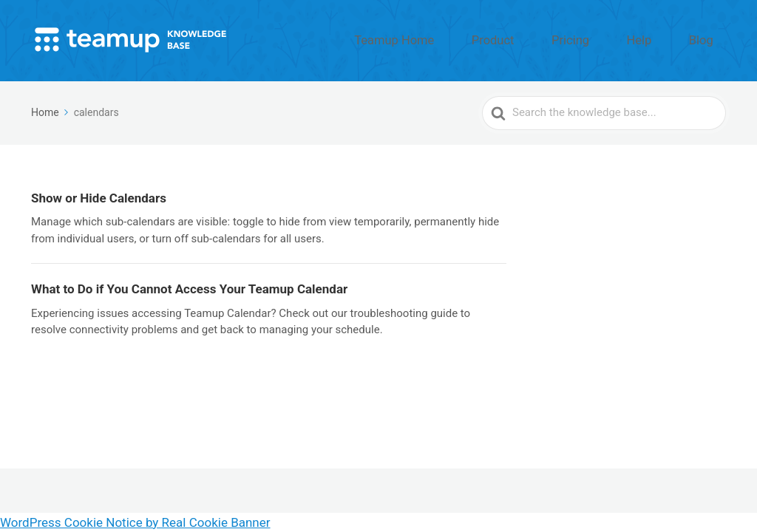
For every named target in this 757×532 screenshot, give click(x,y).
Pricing (611, 39)
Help (663, 39)
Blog (709, 39)
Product (550, 39)
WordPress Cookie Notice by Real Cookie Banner (135, 522)
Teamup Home (471, 39)
